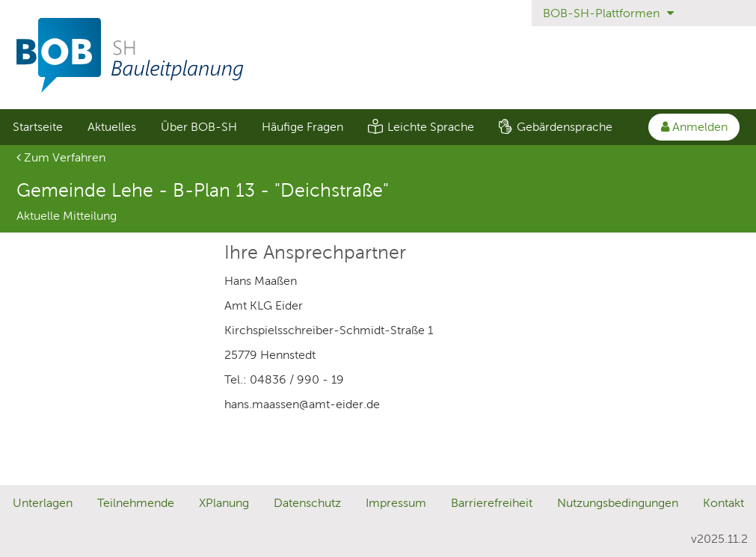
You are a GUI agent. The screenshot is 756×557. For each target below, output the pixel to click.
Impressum (396, 503)
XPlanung (224, 503)
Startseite (38, 127)
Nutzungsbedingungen (618, 503)
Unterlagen (43, 503)
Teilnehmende (136, 503)
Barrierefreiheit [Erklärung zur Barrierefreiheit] (492, 503)
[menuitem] (37, 127)
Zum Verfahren (61, 157)
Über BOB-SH (199, 127)
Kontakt (723, 503)
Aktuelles (112, 127)
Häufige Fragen (302, 127)
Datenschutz (307, 503)
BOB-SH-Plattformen (608, 13)
